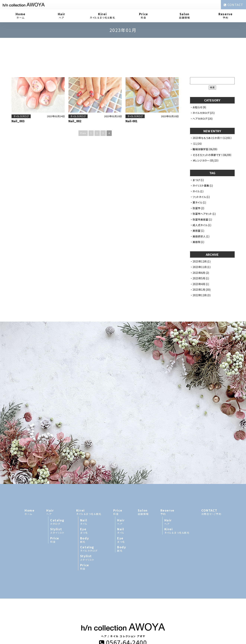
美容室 (197, 231)
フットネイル (199, 197)
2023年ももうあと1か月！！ (208, 138)
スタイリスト (57, 480)
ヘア (62, 15)
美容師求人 (199, 236)
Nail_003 (18, 121)
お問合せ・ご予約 (211, 461)
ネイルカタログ (21, 116)
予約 (226, 15)
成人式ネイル (200, 225)
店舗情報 (185, 15)
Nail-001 (131, 121)
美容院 (197, 242)
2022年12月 (200, 295)
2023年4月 (199, 284)
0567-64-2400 (123, 591)
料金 (144, 15)
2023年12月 (200, 261)
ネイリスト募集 (201, 185)
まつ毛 (91, 480)
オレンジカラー (201, 160)
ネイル (196, 191)
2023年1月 (199, 290)
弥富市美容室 (200, 219)
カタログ (57, 471)
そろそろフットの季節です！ (207, 155)
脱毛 (91, 489)
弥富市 (197, 208)
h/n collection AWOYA (112, 608)
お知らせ (197, 107)
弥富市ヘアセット (202, 214)
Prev (83, 133)
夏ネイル (197, 202)
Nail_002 (75, 121)
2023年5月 (199, 278)
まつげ (196, 180)
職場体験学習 (200, 149)
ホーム (21, 15)
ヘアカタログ (200, 119)
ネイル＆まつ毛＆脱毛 (103, 15)
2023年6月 (199, 273)
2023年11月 (200, 267)
